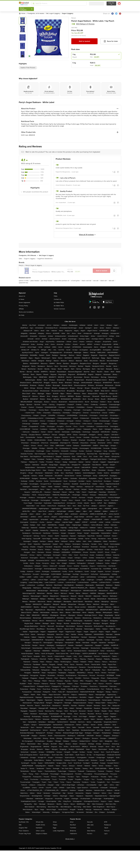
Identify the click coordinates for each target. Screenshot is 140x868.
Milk (20, 825)
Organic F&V (23, 828)
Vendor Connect (59, 309)
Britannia (73, 831)
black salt (104, 281)
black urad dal (87, 281)
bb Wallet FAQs (59, 302)
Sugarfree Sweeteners (45, 259)
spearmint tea (23, 283)
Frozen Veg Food (25, 834)
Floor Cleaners (24, 831)
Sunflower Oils (24, 822)
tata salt (112, 281)
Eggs (55, 828)
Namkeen (39, 828)
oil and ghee (76, 281)
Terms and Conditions (26, 312)
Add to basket (84, 41)
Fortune (107, 831)
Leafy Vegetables (59, 831)
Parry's (74, 18)
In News (22, 299)
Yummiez (73, 828)
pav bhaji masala (47, 281)
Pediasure (108, 825)
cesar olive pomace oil (62, 281)
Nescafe (90, 822)
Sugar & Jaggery (30, 259)
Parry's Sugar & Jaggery (34, 265)
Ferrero (90, 834)
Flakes (55, 825)
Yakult (106, 828)
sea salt (96, 281)
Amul (72, 822)
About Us (22, 296)
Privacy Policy (23, 306)
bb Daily (22, 315)
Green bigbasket (24, 302)
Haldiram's (73, 834)
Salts (21, 259)
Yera (89, 828)
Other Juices (40, 831)
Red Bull (73, 825)
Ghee (55, 822)
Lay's (106, 834)
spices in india (24, 281)
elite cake (90, 825)
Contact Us (58, 299)
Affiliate (21, 309)
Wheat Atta (40, 822)
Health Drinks (40, 825)
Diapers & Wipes (42, 834)
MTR (106, 822)
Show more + (70, 839)
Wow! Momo (91, 831)
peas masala (35, 281)
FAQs (56, 296)
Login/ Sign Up (111, 4)
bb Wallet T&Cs (59, 306)
